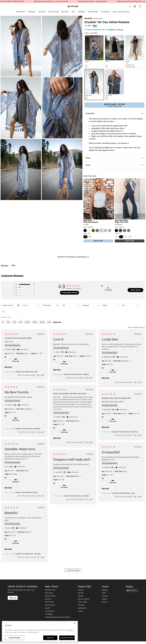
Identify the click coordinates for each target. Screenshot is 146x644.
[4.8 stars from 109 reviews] (94, 18)
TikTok (104, 593)
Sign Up (13, 598)
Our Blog (81, 593)
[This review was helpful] (38, 375)
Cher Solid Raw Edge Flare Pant (122, 221)
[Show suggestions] (132, 590)
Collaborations (82, 608)
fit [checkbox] (3, 322)
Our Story (81, 590)
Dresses (81, 12)
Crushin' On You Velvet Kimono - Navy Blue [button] (125, 432)
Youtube (104, 599)
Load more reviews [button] (73, 570)
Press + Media (82, 602)
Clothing (42, 12)
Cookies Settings (15, 638)
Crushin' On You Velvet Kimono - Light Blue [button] (76, 374)
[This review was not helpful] (42, 375)
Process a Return (50, 596)
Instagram (105, 590)
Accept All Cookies (67, 638)
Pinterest (105, 602)
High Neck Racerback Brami (91, 221)
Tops (73, 12)
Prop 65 (47, 608)
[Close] (74, 623)
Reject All (50, 638)
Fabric (114, 158)
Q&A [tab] (13, 265)
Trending (32, 12)
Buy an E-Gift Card (84, 599)
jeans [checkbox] (49, 322)
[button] (140, 6)
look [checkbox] (14, 322)
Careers (80, 611)
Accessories (93, 12)
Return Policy (49, 593)
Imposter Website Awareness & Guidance (58, 617)
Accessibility (49, 614)
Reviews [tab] (5, 265)
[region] (40, 632)
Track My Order (50, 611)
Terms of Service (50, 605)
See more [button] (8, 367)
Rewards (81, 596)
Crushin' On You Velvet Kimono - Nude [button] (26, 372)
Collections (54, 12)
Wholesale (81, 605)
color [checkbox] (8, 322)
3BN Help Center (50, 590)
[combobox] (31, 305)
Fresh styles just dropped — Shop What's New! (96, 1)
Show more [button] (57, 322)
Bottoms (65, 12)
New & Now (21, 12)
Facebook (105, 596)
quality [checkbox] (42, 322)
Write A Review (136, 290)
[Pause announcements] (144, 2)
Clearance (105, 12)
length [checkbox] (35, 322)
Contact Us (48, 599)
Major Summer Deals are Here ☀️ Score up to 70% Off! (55, 1)
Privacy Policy (49, 602)
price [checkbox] (20, 322)
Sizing (114, 165)
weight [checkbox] (27, 322)
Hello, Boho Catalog (121, 12)
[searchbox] (9, 305)
